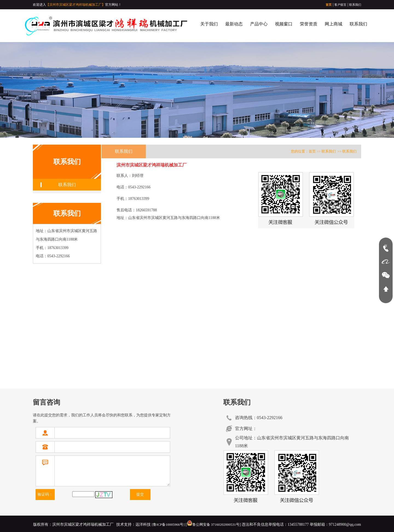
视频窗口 (284, 24)
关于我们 (209, 24)
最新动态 (234, 24)
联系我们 (355, 5)
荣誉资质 (309, 24)
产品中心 (259, 24)
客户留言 (340, 5)
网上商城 (334, 24)
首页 (329, 5)
